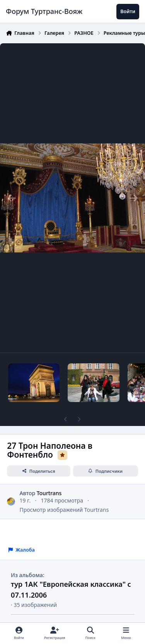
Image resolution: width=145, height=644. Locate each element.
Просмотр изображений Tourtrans (64, 510)
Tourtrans (49, 493)
